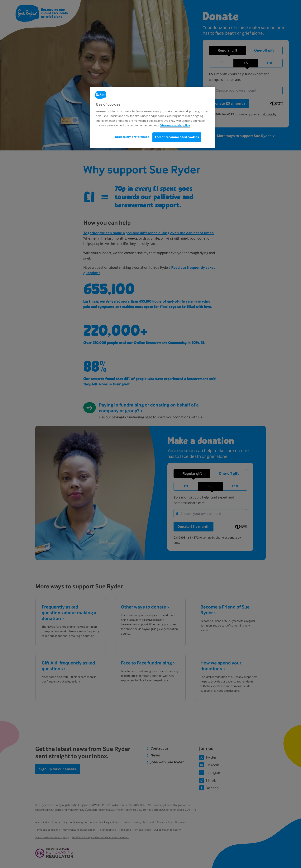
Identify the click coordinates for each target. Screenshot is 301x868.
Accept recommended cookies (177, 137)
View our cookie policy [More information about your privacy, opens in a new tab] (175, 125)
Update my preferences (132, 137)
